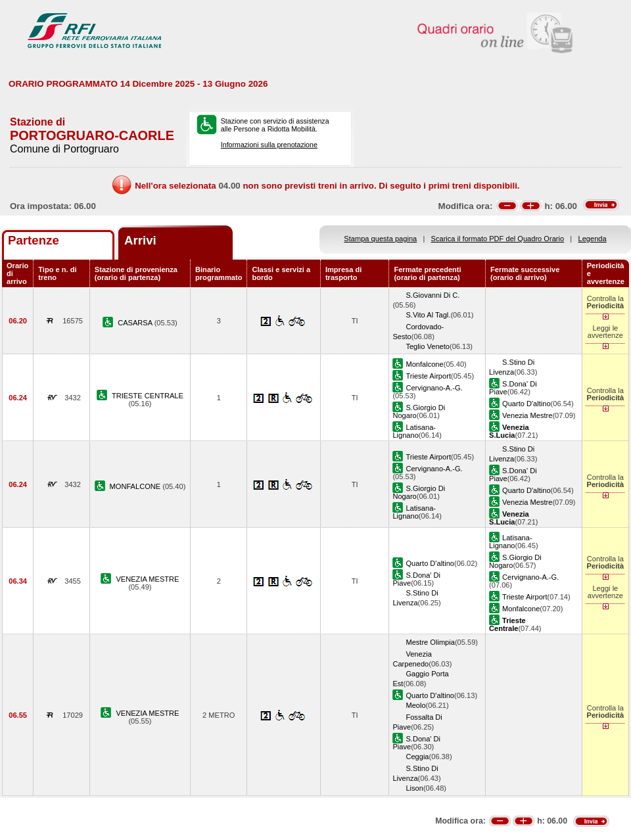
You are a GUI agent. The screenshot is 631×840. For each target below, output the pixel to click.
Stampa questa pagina (380, 239)
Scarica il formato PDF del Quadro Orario (498, 239)
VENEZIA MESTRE (147, 579)
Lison (414, 788)
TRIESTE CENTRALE (148, 396)
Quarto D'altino (526, 404)
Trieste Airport (428, 376)
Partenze (34, 240)
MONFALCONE (136, 486)
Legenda (593, 239)
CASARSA (136, 323)
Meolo (415, 705)
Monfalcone (424, 364)
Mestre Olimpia (430, 642)
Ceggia (417, 757)
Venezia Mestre (527, 415)
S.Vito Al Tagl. (428, 315)
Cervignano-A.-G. (434, 388)
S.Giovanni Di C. (432, 295)
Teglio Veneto (428, 346)
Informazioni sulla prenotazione (269, 145)
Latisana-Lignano (414, 431)
